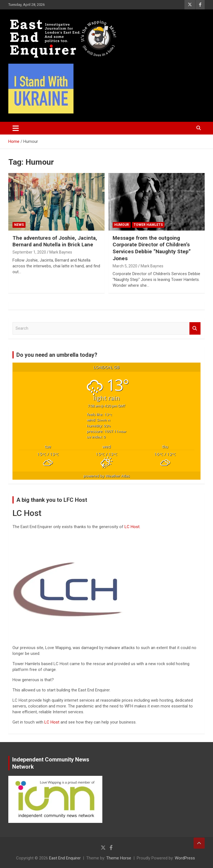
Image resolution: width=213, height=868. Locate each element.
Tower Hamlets (148, 225)
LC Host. (132, 527)
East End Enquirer (65, 858)
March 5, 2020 (125, 266)
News (19, 225)
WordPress (185, 858)
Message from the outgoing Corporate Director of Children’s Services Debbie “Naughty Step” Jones (152, 248)
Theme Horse (119, 858)
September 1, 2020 (29, 252)
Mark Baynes (61, 252)
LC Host (52, 722)
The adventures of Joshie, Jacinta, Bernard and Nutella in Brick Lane (55, 241)
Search (195, 328)
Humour (122, 225)
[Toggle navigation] (16, 128)
